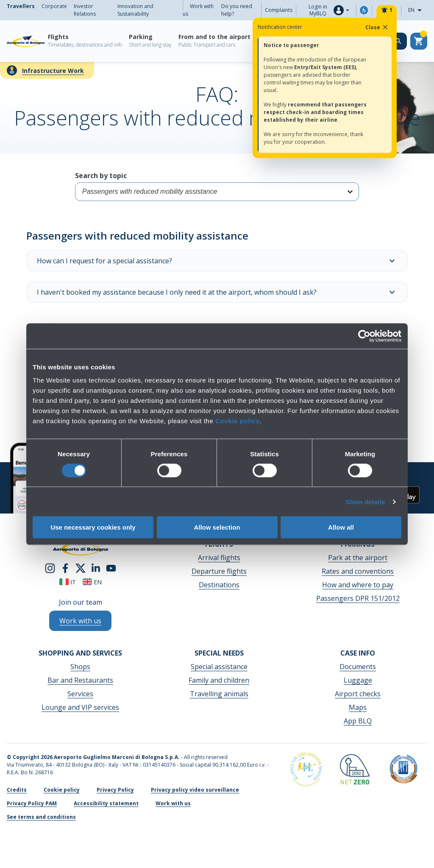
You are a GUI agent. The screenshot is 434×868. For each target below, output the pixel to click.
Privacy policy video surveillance (195, 790)
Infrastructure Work (53, 71)
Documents (358, 667)
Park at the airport (358, 558)
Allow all (341, 527)
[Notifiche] (387, 10)
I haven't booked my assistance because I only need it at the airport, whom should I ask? (217, 292)
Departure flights (219, 571)
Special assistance (219, 667)
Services (80, 694)
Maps (358, 707)
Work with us (198, 10)
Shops (80, 667)
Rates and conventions (358, 571)
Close (377, 27)
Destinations (219, 585)
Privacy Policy (115, 790)
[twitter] (81, 567)
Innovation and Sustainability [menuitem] (135, 10)
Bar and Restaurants (80, 680)
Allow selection (217, 527)
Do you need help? (237, 10)
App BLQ (358, 721)
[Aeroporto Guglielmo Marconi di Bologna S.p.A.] (26, 41)
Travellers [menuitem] (21, 6)
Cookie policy (237, 421)
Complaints (279, 10)
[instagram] (50, 567)
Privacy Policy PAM (32, 803)
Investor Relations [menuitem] (85, 10)
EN (417, 10)
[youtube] (111, 567)
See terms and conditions (41, 817)
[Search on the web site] (398, 41)
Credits (17, 790)
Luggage (358, 680)
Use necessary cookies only (93, 527)
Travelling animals (219, 694)
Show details (366, 501)
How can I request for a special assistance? (217, 261)
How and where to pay (358, 585)
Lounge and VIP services (80, 707)
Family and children (219, 680)
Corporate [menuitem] (54, 6)
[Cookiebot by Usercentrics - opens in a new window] (364, 336)
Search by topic (217, 186)
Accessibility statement (106, 803)
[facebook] (65, 567)
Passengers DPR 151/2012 (358, 598)
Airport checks (358, 694)
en (92, 582)
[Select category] (217, 192)
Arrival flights (219, 558)
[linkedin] (96, 567)
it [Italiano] (68, 582)
